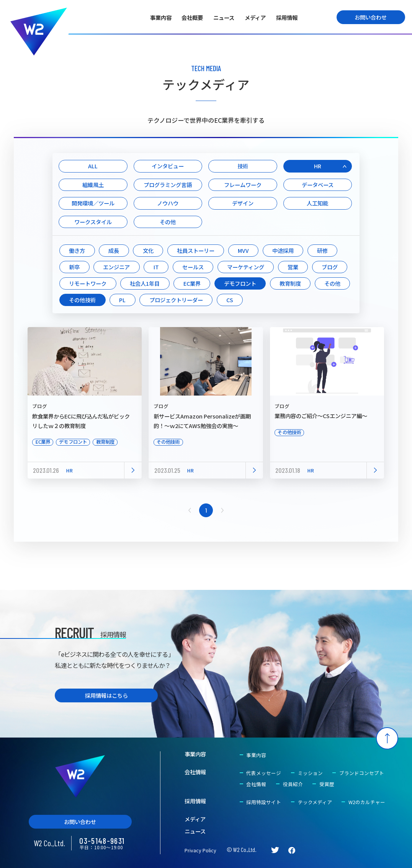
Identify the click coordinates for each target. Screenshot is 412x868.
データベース (318, 185)
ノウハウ (168, 203)
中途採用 (283, 250)
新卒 (74, 267)
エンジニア (116, 267)
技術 (243, 166)
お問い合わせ (371, 17)
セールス (193, 267)
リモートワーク (88, 283)
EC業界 (192, 283)
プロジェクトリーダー (176, 300)
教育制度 (290, 283)
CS (230, 300)
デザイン (243, 203)
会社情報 (195, 772)
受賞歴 (327, 784)
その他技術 (82, 300)
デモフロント (240, 283)
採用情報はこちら (106, 695)
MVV (243, 250)
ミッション (310, 773)
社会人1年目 (145, 283)
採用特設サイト (264, 802)
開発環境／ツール (93, 203)
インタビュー (168, 166)
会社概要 (192, 17)
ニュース (224, 17)
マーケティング (246, 267)
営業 (293, 267)
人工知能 (317, 203)
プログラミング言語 (168, 185)
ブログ (330, 267)
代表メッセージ (264, 773)
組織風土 (93, 185)
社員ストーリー (196, 250)
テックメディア (315, 802)
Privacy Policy (200, 850)
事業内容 (161, 17)
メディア (255, 17)
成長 (114, 250)
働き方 (77, 250)
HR (318, 166)
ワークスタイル (93, 222)
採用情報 (287, 17)
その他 (168, 222)
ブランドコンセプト (362, 773)
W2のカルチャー (367, 802)
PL (122, 300)
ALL (93, 166)
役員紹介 (293, 784)
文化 (148, 250)
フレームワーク (243, 185)
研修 (322, 250)
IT (156, 267)
